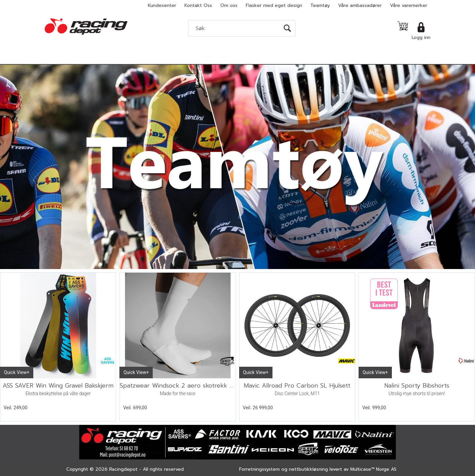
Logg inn (421, 37)
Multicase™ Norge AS (373, 469)
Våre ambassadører (360, 5)
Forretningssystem (259, 469)
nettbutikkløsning (308, 469)
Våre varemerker (409, 5)
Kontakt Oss (198, 5)
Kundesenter (162, 5)
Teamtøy (320, 5)
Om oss (229, 5)
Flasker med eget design (274, 5)
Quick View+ (17, 372)
